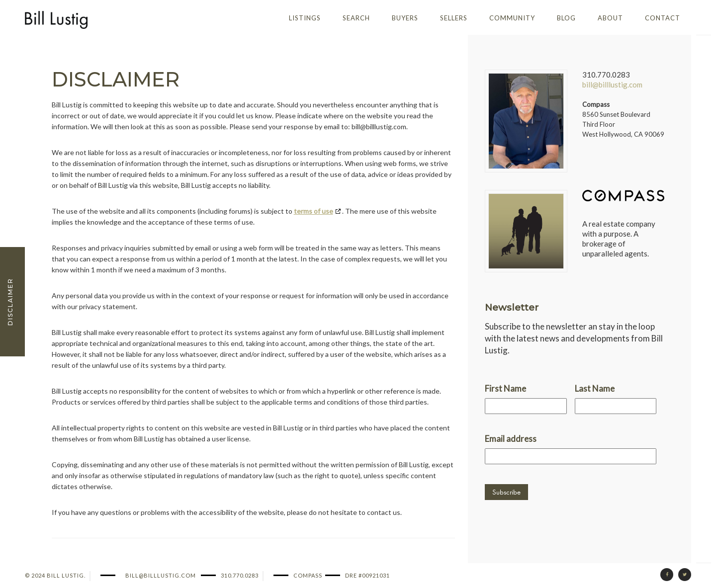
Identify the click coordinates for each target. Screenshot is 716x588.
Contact (663, 18)
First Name (505, 388)
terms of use (313, 211)
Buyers (405, 18)
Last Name (595, 388)
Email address (511, 439)
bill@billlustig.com (612, 84)
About (610, 18)
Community (512, 18)
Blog (566, 18)
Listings (305, 18)
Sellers (454, 18)
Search (356, 18)
